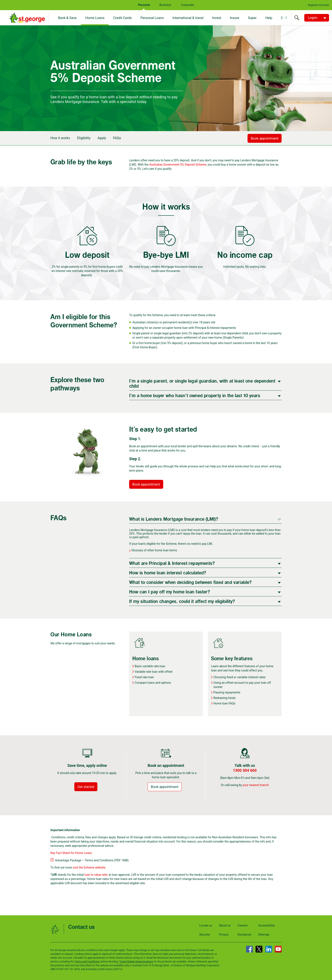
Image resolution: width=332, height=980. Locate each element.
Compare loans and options (153, 683)
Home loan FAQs (224, 703)
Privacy (224, 935)
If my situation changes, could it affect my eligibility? (182, 602)
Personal (144, 5)
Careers (243, 925)
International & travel (188, 18)
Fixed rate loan (144, 677)
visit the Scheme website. (90, 867)
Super (252, 18)
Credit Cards (122, 18)
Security (205, 935)
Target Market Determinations (136, 962)
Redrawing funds (224, 698)
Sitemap (264, 935)
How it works (60, 138)
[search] (298, 18)
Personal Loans (152, 18)
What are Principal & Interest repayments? (172, 563)
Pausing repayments (227, 692)
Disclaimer (245, 935)
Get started (86, 787)
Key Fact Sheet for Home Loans (71, 853)
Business (165, 5)
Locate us (206, 925)
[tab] (205, 383)
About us (225, 925)
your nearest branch (256, 785)
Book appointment (265, 138)
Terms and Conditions (87, 962)
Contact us (81, 927)
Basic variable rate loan (150, 666)
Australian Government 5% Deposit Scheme (178, 165)
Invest (217, 18)
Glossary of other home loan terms (154, 550)
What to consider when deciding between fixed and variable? (190, 583)
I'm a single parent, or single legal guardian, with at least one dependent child (202, 384)
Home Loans (95, 18)
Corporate (188, 5)
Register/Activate (318, 5)
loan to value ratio (96, 875)
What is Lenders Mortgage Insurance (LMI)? (174, 519)
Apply (102, 138)
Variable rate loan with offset (154, 672)
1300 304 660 (245, 770)
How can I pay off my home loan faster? (169, 592)
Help (269, 18)
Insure (235, 18)
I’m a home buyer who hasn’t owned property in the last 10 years (195, 396)
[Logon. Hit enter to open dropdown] (317, 18)
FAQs (117, 138)
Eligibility (84, 138)
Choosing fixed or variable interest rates (239, 677)
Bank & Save (67, 18)
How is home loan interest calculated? (168, 573)
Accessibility (267, 925)
